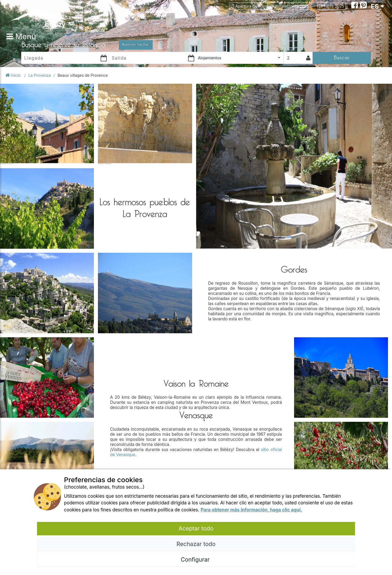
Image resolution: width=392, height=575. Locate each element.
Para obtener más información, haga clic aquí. (251, 510)
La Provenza (39, 75)
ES (378, 6)
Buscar (342, 58)
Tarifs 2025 (332, 6)
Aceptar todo (196, 528)
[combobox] (240, 58)
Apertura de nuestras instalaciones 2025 (271, 6)
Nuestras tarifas (136, 45)
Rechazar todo (196, 544)
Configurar (196, 559)
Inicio (13, 75)
